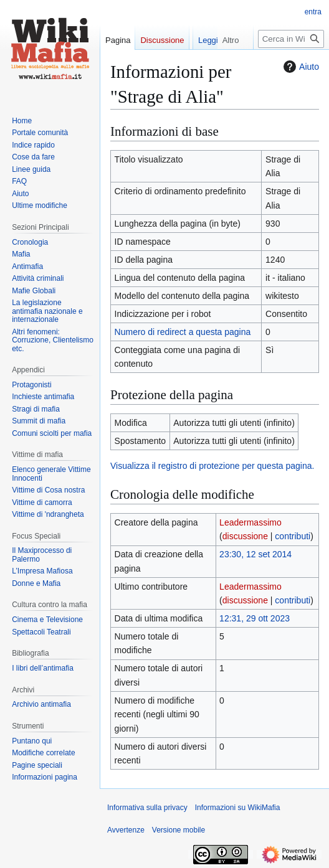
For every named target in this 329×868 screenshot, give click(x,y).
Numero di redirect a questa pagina (183, 332)
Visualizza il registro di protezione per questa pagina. (212, 466)
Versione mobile (179, 830)
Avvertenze (126, 830)
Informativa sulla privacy (147, 808)
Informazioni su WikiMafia (238, 808)
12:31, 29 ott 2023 (255, 618)
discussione (245, 536)
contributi (293, 536)
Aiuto (300, 67)
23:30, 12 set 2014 (255, 554)
